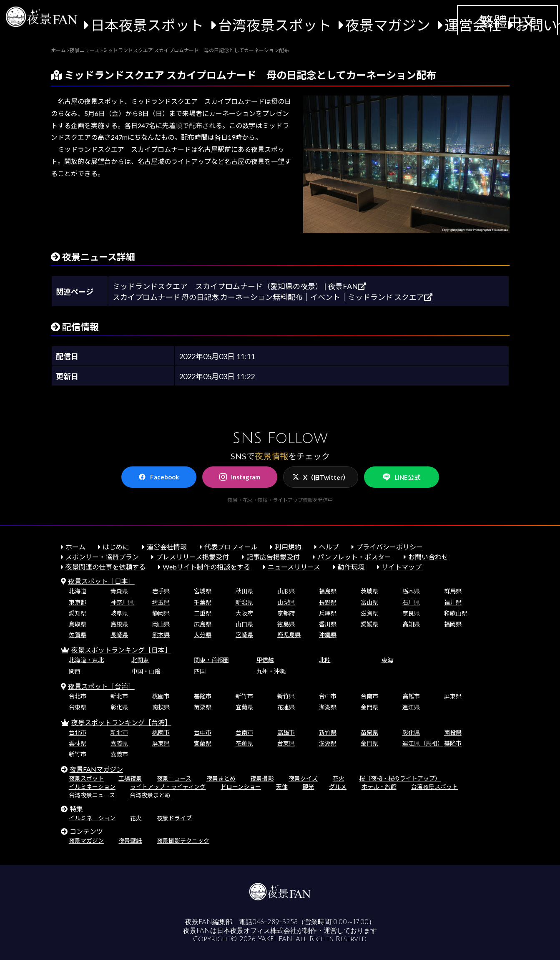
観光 (308, 787)
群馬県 (453, 591)
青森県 (119, 591)
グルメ (338, 787)
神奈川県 (122, 602)
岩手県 (161, 591)
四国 (200, 671)
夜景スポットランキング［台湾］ (121, 722)
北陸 (325, 660)
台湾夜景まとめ (150, 795)
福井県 (453, 602)
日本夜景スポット (147, 25)
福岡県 (453, 624)
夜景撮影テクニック (183, 840)
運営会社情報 (167, 547)
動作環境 (351, 567)
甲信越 (265, 660)
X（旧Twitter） (321, 477)
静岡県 (161, 613)
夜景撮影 (262, 778)
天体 (282, 787)
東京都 (78, 602)
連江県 (411, 707)
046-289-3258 (275, 922)
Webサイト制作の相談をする (206, 567)
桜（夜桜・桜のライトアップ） (400, 778)
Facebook (159, 477)
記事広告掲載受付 (273, 557)
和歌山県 (456, 613)
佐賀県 (78, 635)
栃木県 (411, 591)
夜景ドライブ (174, 818)
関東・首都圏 (211, 660)
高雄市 (411, 696)
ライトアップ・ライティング (168, 787)
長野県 (328, 602)
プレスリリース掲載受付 (192, 557)
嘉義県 (119, 743)
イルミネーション (92, 787)
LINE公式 (402, 477)
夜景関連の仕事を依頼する (105, 567)
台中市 (328, 696)
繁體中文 (507, 21)
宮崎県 (244, 635)
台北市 (78, 696)
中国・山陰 (146, 671)
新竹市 (244, 696)
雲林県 (78, 743)
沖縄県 (328, 635)
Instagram (240, 477)
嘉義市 (119, 754)
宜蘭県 (244, 707)
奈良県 (411, 613)
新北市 (119, 696)
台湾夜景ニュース (92, 795)
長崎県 (119, 635)
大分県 (203, 635)
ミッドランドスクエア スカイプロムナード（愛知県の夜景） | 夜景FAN (239, 286)
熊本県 (161, 635)
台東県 (78, 707)
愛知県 (78, 613)
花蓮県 (286, 707)
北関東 (140, 660)
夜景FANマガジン (96, 769)
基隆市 (203, 696)
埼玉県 (161, 602)
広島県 (203, 624)
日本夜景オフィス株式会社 (257, 931)
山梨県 (286, 602)
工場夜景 (130, 778)
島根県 (119, 624)
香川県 (328, 624)
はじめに (116, 547)
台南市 (369, 696)
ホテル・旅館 (379, 787)
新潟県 (244, 602)
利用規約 (288, 547)
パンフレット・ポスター (354, 557)
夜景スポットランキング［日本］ (121, 650)
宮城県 (203, 591)
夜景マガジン (388, 25)
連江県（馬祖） (423, 743)
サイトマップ (402, 567)
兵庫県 (328, 613)
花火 (339, 778)
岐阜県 (119, 613)
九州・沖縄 (271, 671)
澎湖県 (328, 707)
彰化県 (119, 707)
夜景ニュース (174, 778)
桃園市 (161, 696)
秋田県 (244, 591)
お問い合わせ (428, 557)
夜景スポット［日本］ (101, 581)
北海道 (78, 591)
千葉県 (203, 602)
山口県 (244, 624)
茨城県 (369, 591)
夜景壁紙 (130, 840)
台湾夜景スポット (275, 25)
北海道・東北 (86, 660)
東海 (387, 660)
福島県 (328, 591)
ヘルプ (329, 547)
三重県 (203, 613)
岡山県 (161, 624)
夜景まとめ (221, 778)
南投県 (161, 707)
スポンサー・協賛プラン (102, 557)
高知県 (411, 624)
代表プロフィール (231, 547)
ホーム (75, 547)
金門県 (369, 707)
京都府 (286, 613)
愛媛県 (369, 624)
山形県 (286, 591)
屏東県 (453, 696)
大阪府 (244, 613)
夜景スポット (86, 778)
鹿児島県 (289, 635)
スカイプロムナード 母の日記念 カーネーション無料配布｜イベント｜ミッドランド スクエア (272, 297)
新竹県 (286, 696)
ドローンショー (241, 787)
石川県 (411, 602)
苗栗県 (203, 707)
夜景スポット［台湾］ (101, 686)
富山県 (369, 602)
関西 (75, 671)
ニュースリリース (294, 567)
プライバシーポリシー (389, 547)
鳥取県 (78, 624)
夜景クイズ (303, 778)
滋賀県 (369, 613)
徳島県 (286, 624)
